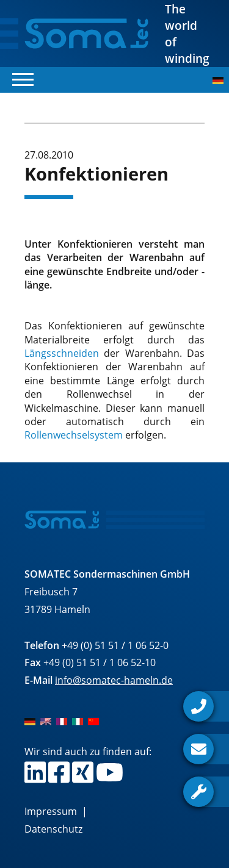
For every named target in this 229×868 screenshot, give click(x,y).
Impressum (51, 811)
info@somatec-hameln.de (114, 680)
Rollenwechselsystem (74, 435)
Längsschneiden (62, 353)
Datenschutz (53, 829)
